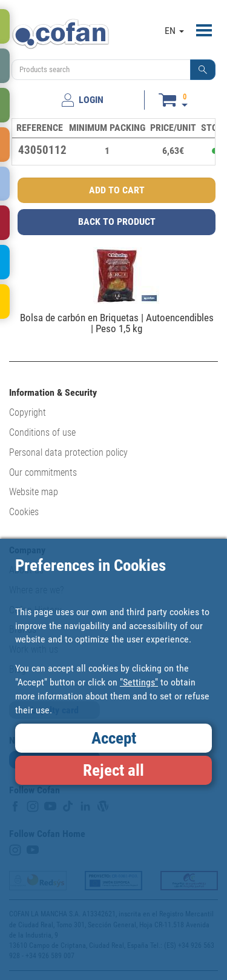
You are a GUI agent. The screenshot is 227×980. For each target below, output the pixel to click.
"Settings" (139, 682)
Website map (34, 492)
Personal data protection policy (68, 452)
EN (174, 31)
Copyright (28, 412)
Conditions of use (42, 432)
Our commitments (43, 472)
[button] (203, 70)
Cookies (24, 512)
